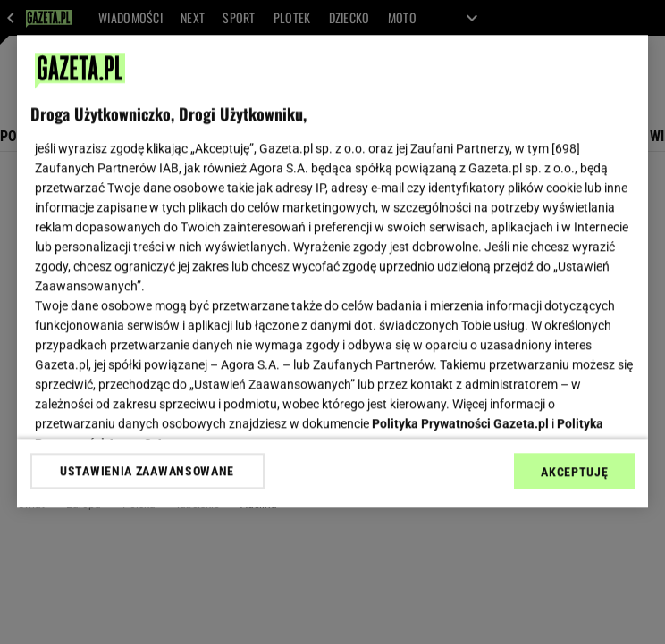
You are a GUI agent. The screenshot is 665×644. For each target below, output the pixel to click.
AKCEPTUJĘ (574, 472)
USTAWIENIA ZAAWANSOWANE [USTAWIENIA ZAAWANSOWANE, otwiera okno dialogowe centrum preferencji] (147, 471)
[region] (333, 271)
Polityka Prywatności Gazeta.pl (460, 423)
